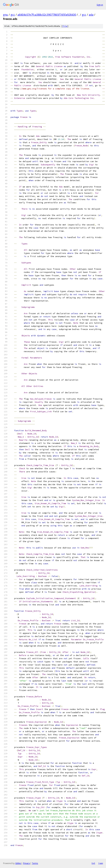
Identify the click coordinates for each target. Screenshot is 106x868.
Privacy (26, 863)
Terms (35, 863)
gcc (13, 15)
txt (93, 863)
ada (91, 15)
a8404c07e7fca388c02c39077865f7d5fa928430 (47, 15)
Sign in (100, 5)
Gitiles (18, 863)
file (65, 26)
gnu (6, 15)
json (101, 863)
